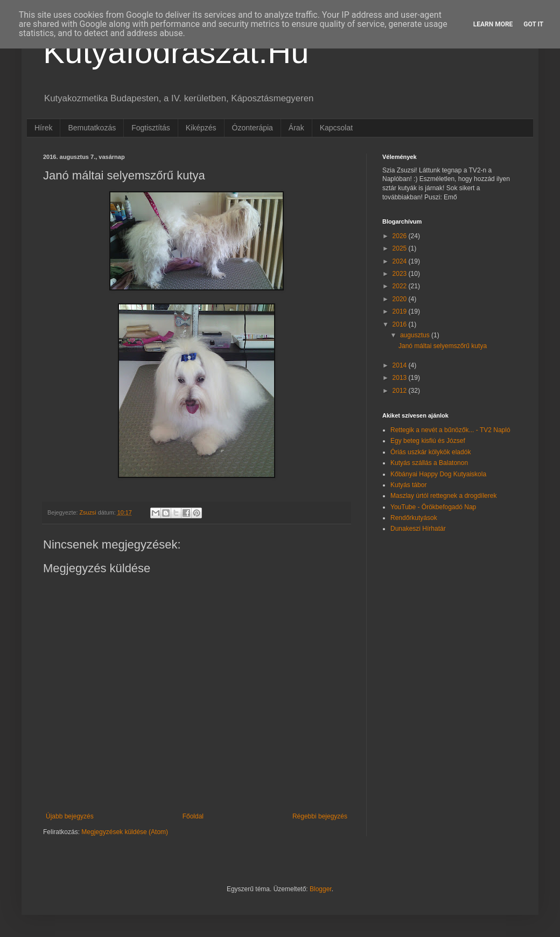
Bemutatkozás (92, 128)
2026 (401, 236)
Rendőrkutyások (414, 518)
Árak (296, 128)
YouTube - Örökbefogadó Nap (433, 507)
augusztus (416, 335)
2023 (401, 274)
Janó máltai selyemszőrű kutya (443, 346)
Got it (533, 24)
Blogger (321, 889)
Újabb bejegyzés (70, 816)
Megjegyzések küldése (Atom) (125, 832)
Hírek (43, 128)
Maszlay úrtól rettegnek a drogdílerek (443, 496)
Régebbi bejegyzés (320, 816)
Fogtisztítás (151, 128)
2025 (401, 248)
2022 (401, 286)
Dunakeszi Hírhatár (418, 529)
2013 (401, 378)
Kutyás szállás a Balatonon (429, 463)
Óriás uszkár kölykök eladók (430, 452)
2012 (401, 391)
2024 (401, 261)
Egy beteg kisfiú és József (428, 441)
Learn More (493, 24)
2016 (401, 324)
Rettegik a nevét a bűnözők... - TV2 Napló (450, 430)
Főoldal (193, 816)
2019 (401, 311)
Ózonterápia (253, 128)
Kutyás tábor (408, 485)
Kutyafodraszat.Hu (176, 52)
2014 (401, 365)
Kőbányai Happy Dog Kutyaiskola (438, 474)
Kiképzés (201, 128)
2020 (401, 299)
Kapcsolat (336, 128)
